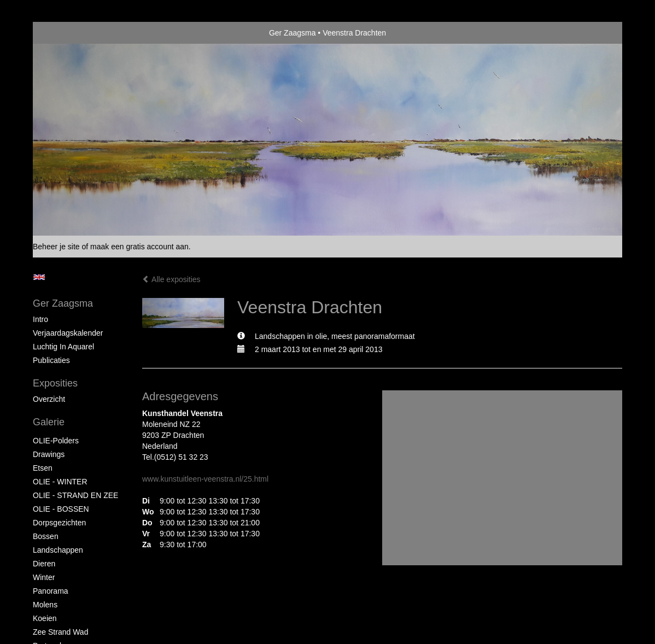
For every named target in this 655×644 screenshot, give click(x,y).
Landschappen (58, 550)
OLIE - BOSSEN (61, 509)
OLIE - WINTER (60, 482)
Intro (40, 319)
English (39, 277)
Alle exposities (171, 279)
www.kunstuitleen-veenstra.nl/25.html (205, 479)
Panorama (51, 591)
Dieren (44, 564)
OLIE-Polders (56, 441)
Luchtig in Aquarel (63, 347)
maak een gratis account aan (139, 247)
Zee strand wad (60, 632)
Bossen (46, 536)
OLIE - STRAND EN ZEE (75, 495)
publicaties (51, 360)
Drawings (49, 454)
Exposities (55, 383)
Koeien (45, 618)
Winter (44, 577)
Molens (45, 605)
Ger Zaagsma (293, 33)
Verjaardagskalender (68, 333)
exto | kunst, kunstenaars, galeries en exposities (64, 33)
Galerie (49, 422)
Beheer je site (56, 247)
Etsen (43, 468)
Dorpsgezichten (59, 523)
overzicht (49, 399)
